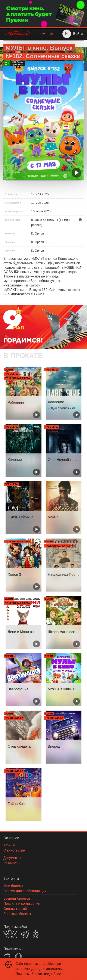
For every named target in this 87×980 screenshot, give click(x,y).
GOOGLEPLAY (18, 956)
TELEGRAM (25, 934)
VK (10, 934)
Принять (22, 974)
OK (36, 934)
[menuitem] (43, 34)
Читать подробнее (47, 974)
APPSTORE (7, 956)
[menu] (41, 34)
